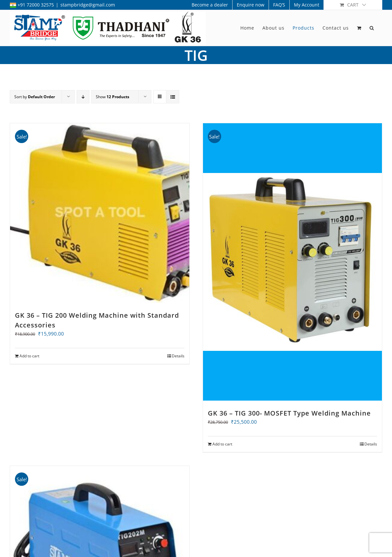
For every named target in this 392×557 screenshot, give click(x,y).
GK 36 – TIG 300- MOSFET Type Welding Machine (289, 413)
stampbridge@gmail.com (88, 5)
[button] (372, 28)
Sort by (35, 97)
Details (178, 356)
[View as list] (173, 97)
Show (113, 97)
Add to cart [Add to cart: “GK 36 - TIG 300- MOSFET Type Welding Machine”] (222, 444)
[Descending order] (83, 97)
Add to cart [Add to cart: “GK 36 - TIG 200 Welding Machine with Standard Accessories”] (29, 356)
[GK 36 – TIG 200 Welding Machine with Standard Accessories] (100, 213)
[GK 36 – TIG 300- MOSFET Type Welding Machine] (293, 262)
